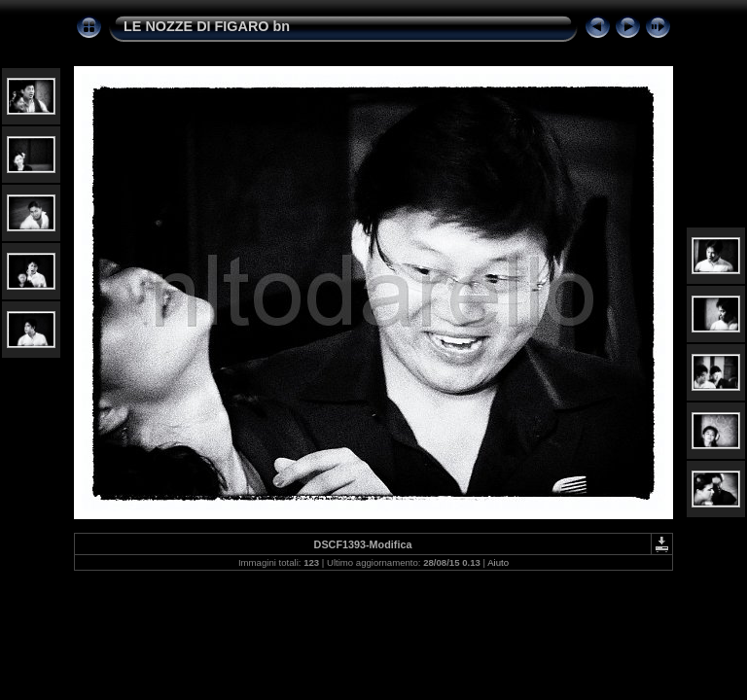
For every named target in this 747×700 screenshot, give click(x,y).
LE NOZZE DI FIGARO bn (207, 26)
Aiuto (498, 562)
